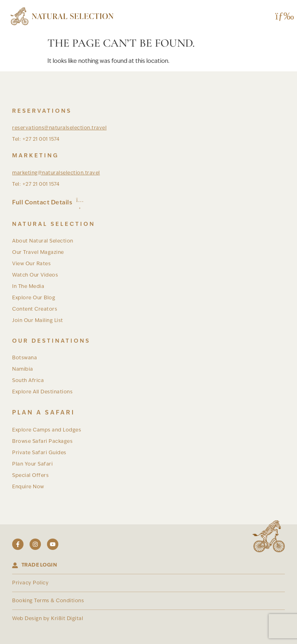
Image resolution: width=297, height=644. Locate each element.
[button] (282, 16)
